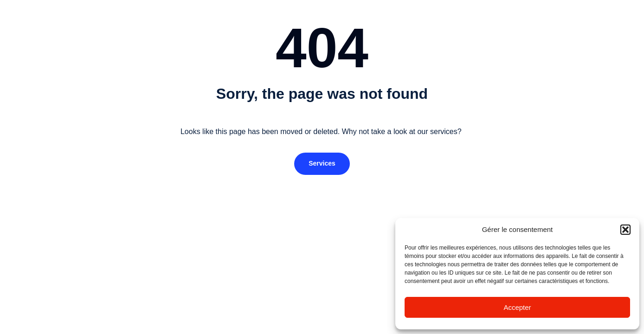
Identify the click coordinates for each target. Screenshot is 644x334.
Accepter (517, 307)
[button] (625, 230)
